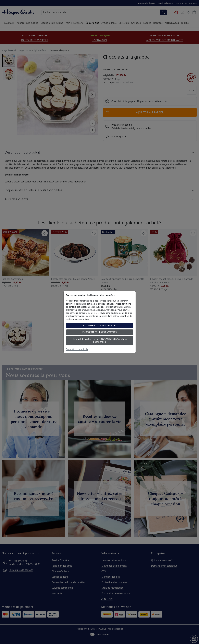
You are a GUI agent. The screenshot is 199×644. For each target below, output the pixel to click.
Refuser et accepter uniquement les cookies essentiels (100, 341)
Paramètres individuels (77, 349)
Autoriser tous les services (99, 326)
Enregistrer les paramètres (99, 332)
